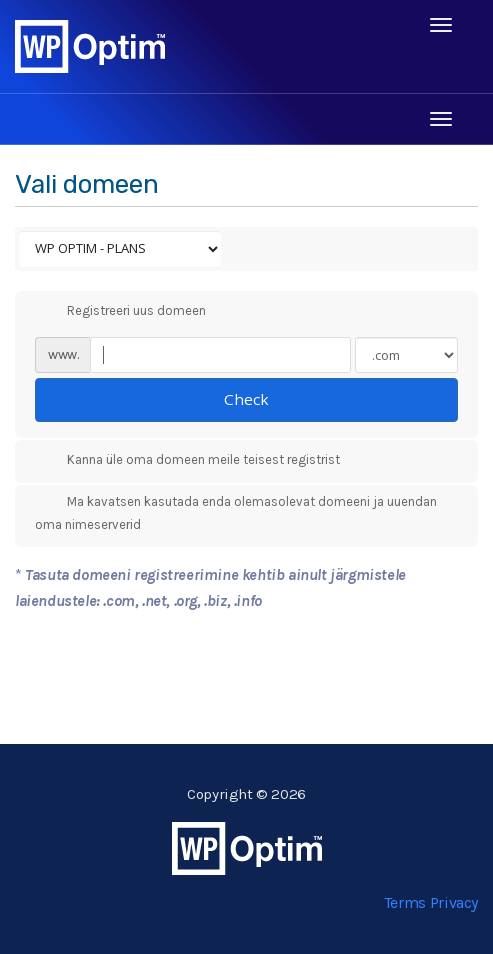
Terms (405, 902)
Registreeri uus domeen (120, 311)
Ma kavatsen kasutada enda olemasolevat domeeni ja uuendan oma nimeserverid (236, 512)
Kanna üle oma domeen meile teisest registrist (187, 461)
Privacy (454, 902)
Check (246, 399)
